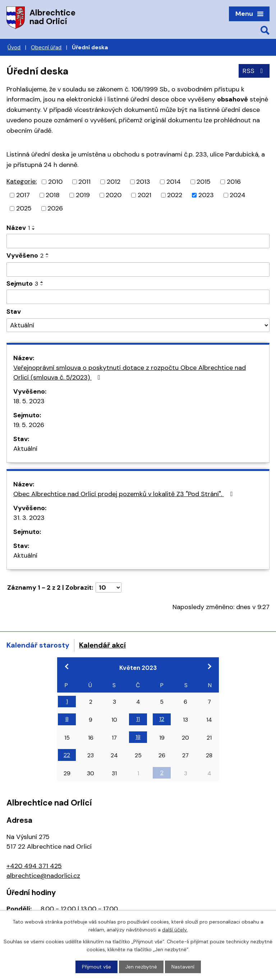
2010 (55, 182)
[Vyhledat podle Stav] (138, 325)
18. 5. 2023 (29, 401)
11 (138, 719)
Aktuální (25, 449)
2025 (24, 208)
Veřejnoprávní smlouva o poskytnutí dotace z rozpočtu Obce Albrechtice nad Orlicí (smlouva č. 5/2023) (130, 373)
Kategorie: (22, 181)
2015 (204, 182)
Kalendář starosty (38, 645)
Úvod (14, 47)
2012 (114, 182)
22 (67, 755)
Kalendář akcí (102, 645)
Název (18, 228)
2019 (83, 195)
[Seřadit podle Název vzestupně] (34, 226)
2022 (175, 195)
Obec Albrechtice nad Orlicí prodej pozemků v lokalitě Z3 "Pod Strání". (124, 494)
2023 (206, 195)
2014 (174, 182)
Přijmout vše (96, 967)
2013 (143, 182)
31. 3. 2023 (29, 518)
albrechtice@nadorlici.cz (43, 876)
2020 (114, 195)
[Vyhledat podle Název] (138, 241)
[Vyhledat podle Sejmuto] (138, 297)
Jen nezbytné (141, 967)
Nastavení (183, 967)
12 (162, 719)
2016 (234, 182)
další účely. (175, 930)
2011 (84, 182)
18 (138, 737)
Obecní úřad (46, 47)
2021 (144, 195)
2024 (238, 195)
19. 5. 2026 (29, 425)
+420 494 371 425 (34, 866)
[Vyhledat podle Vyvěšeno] (138, 269)
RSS (254, 71)
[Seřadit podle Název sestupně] (34, 229)
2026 (55, 208)
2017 (23, 195)
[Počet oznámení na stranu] (109, 587)
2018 (53, 195)
